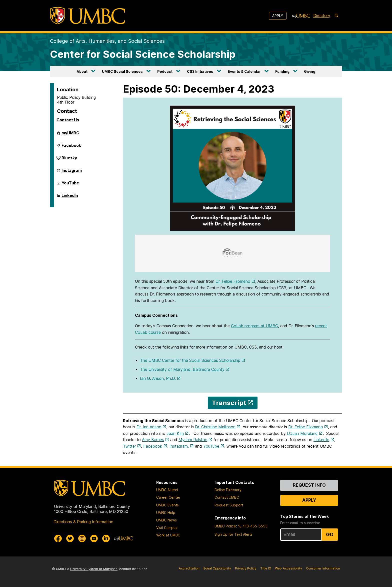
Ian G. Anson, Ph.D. (158, 378)
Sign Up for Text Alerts (233, 534)
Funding (282, 71)
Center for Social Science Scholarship (143, 54)
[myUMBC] (301, 16)
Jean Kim (175, 433)
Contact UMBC (227, 497)
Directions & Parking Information (83, 522)
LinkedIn (70, 197)
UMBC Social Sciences (122, 71)
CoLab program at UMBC (254, 326)
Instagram (72, 172)
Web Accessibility (288, 568)
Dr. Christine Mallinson (215, 427)
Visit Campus (167, 528)
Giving (310, 71)
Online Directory (228, 490)
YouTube (70, 185)
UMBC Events (167, 505)
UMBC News (166, 520)
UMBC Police (225, 526)
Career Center (168, 497)
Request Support (229, 505)
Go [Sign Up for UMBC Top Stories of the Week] (330, 534)
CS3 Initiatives (200, 71)
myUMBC (70, 135)
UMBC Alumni (167, 490)
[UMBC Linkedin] (106, 538)
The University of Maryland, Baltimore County (182, 369)
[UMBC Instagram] (82, 538)
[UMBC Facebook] (58, 538)
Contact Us (68, 120)
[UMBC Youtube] (94, 538)
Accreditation (189, 568)
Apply (278, 16)
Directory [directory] (322, 16)
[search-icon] (336, 16)
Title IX (266, 568)
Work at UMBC (168, 535)
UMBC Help (166, 513)
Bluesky (69, 160)
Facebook (71, 147)
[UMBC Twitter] (70, 538)
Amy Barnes (153, 440)
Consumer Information (323, 568)
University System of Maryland (94, 569)
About (82, 71)
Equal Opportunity (217, 568)
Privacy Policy (246, 568)
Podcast (165, 71)
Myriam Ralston (193, 440)
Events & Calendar (244, 71)
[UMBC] (87, 16)
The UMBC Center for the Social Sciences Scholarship (190, 360)
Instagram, (179, 446)
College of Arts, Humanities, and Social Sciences (107, 41)
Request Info (309, 485)
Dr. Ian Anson (149, 427)
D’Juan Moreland (302, 433)
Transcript (229, 403)
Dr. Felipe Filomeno (233, 281)
